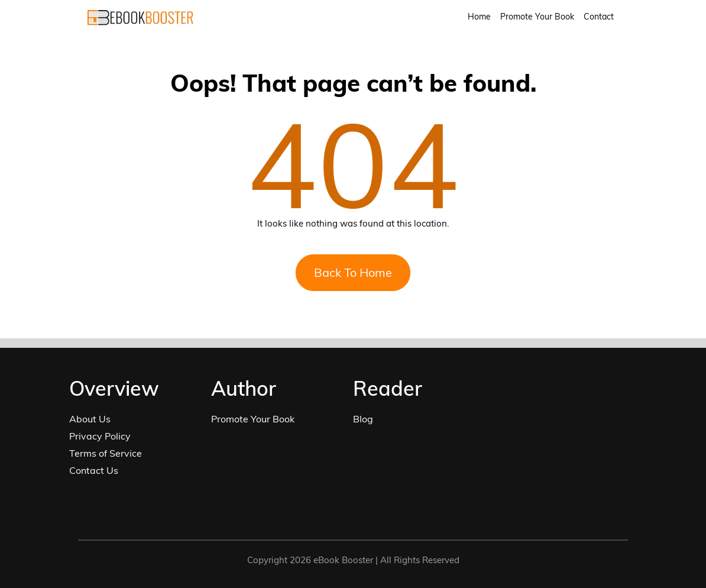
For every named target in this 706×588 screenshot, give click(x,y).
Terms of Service (106, 453)
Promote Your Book (537, 17)
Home (479, 17)
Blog (363, 419)
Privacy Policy (100, 436)
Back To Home (353, 272)
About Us (90, 419)
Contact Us (94, 470)
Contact (599, 17)
